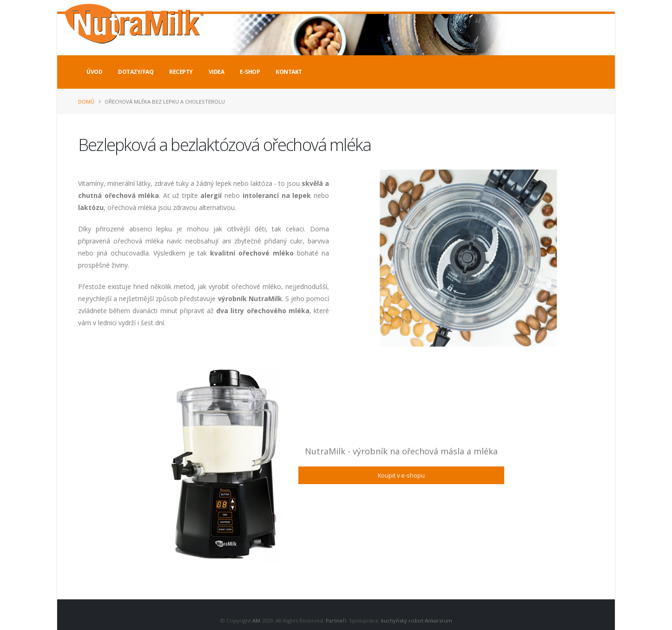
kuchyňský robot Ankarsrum (417, 620)
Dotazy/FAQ (136, 72)
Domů (86, 102)
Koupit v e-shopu (401, 475)
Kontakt (289, 72)
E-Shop (250, 72)
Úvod (94, 72)
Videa (217, 72)
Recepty (181, 72)
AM (256, 620)
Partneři (336, 620)
